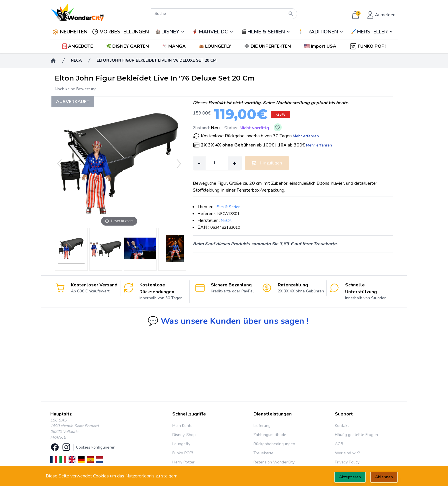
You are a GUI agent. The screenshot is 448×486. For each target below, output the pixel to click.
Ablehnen (384, 477)
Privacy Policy (347, 462)
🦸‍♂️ (213, 32)
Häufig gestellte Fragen (356, 435)
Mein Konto (182, 426)
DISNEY (170, 32)
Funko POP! (183, 453)
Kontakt (342, 426)
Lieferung (262, 426)
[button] (321, 46)
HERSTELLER (372, 32)
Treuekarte (263, 453)
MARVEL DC (213, 32)
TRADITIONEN (321, 32)
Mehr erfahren (306, 136)
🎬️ (266, 32)
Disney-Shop (184, 435)
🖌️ (372, 32)
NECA (226, 221)
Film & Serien (229, 207)
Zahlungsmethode (270, 435)
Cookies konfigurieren (96, 447)
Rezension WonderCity (274, 462)
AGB (339, 444)
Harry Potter (183, 462)
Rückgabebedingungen (274, 444)
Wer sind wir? (347, 453)
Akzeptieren (350, 477)
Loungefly (181, 444)
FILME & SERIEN (266, 32)
